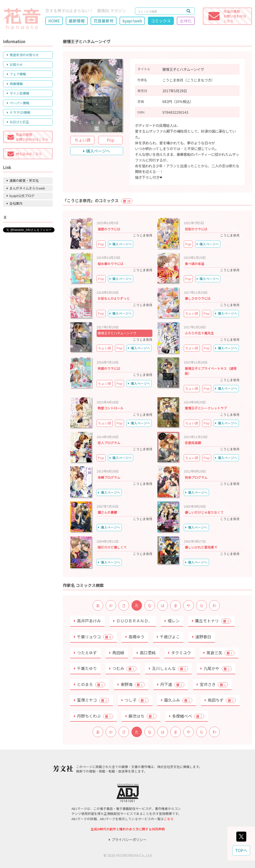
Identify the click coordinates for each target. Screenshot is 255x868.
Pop (111, 140)
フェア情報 (16, 74)
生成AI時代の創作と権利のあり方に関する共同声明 (128, 829)
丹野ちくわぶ (94, 716)
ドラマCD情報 (19, 112)
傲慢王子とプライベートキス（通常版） (211, 371)
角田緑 (117, 653)
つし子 (135, 700)
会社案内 (15, 203)
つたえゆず (85, 653)
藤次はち (141, 716)
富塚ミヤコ (92, 700)
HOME (54, 21)
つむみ (123, 668)
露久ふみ (177, 700)
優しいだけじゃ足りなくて (204, 512)
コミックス (161, 21)
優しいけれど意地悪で (201, 547)
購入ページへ (97, 151)
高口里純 (146, 653)
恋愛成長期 (193, 443)
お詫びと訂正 (18, 122)
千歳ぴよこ (168, 637)
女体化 (186, 21)
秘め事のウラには (111, 264)
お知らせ (15, 64)
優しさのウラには (198, 298)
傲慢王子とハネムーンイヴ (117, 333)
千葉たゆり (85, 668)
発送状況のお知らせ (23, 55)
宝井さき (212, 684)
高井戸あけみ (87, 621)
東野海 (131, 684)
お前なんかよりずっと (114, 298)
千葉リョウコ (94, 637)
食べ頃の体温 (194, 264)
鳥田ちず (220, 700)
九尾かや (216, 668)
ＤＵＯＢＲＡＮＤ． (133, 621)
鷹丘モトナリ (212, 621)
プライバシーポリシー (128, 839)
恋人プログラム (109, 443)
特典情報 (15, 84)
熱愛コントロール (111, 408)
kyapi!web (132, 21)
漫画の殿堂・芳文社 (23, 180)
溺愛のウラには (109, 229)
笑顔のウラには (109, 368)
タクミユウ (180, 653)
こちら (169, 819)
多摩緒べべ (187, 716)
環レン (172, 621)
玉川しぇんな (168, 668)
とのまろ (90, 684)
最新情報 (77, 21)
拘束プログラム (196, 477)
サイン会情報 (18, 93)
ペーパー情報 (18, 103)
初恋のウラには (196, 229)
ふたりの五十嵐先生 (199, 333)
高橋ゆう (135, 637)
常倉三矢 (219, 653)
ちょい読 (82, 140)
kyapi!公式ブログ (21, 196)
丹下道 (171, 684)
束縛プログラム (109, 477)
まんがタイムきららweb (26, 188)
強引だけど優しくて (112, 547)
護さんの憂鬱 (107, 512)
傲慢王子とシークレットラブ (206, 408)
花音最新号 (104, 21)
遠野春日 (202, 637)
